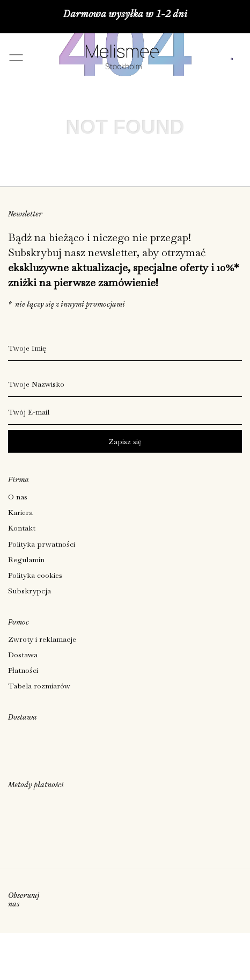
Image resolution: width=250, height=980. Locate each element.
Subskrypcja (30, 591)
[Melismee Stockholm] (122, 66)
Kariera (20, 512)
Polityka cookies (35, 575)
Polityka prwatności (42, 544)
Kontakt (22, 528)
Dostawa (23, 655)
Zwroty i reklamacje (42, 639)
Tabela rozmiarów (39, 686)
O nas (18, 497)
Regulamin (26, 560)
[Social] (52, 901)
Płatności (23, 670)
